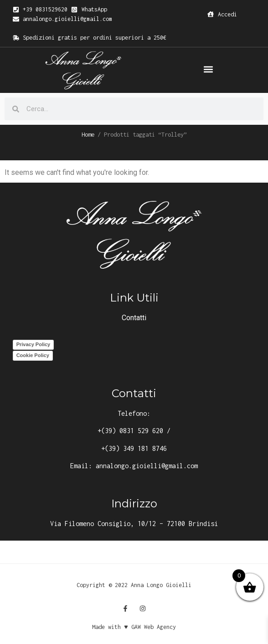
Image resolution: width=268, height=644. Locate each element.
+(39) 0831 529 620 (130, 431)
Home (88, 134)
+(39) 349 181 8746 (134, 448)
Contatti (134, 318)
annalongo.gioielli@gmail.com (147, 466)
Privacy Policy (33, 344)
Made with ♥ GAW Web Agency (134, 627)
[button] (208, 69)
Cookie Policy (33, 355)
